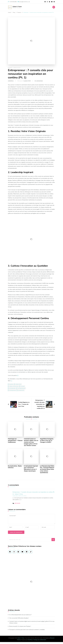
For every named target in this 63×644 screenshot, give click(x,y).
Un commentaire (39, 82)
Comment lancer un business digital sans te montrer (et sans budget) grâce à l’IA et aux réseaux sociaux (31, 444)
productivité (21, 392)
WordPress (30, 642)
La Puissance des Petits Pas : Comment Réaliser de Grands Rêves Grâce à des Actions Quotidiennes (47, 471)
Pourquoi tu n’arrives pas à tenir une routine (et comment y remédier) (28, 632)
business (12, 386)
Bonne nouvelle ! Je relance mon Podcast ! (21, 628)
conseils (23, 388)
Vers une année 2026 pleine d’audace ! (20, 620)
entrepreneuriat (22, 390)
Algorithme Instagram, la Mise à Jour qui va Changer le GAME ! (47, 442)
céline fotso (19, 386)
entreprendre (13, 390)
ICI (18, 377)
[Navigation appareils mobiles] (54, 7)
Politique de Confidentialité (40, 642)
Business (10, 69)
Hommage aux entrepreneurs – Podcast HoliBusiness (15, 442)
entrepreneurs (13, 392)
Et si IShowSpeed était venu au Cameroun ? (21, 617)
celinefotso (11, 82)
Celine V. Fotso (17, 7)
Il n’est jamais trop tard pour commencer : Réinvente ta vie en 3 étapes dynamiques (31, 470)
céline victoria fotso (14, 388)
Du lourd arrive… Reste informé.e (15, 469)
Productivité (17, 69)
